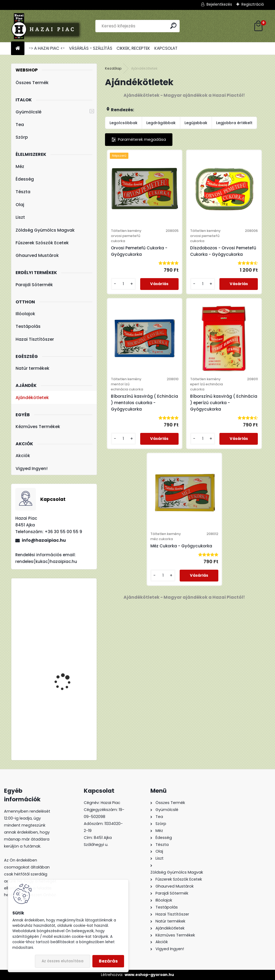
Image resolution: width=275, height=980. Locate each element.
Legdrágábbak (161, 123)
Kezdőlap (113, 68)
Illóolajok (25, 314)
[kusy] (123, 284)
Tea (20, 125)
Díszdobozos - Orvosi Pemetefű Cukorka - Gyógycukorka (223, 251)
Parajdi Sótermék (34, 285)
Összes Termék (32, 83)
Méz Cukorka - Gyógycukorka (181, 546)
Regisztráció (253, 4)
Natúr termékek (32, 368)
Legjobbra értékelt (234, 123)
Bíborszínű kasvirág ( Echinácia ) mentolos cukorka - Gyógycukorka (144, 403)
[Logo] (48, 26)
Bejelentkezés (219, 4)
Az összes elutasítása (63, 961)
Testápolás (28, 326)
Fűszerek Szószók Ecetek (42, 243)
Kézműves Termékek (38, 427)
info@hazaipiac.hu (44, 540)
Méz (20, 166)
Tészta (23, 192)
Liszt (20, 217)
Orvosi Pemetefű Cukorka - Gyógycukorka (139, 251)
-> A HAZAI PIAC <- (47, 48)
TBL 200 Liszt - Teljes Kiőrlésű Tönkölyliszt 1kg (69, 715)
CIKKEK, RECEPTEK (133, 48)
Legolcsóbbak (124, 123)
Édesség (25, 179)
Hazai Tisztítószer (35, 339)
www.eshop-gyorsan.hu (149, 975)
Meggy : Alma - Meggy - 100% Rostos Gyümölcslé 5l (70, 619)
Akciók (23, 456)
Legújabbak (196, 123)
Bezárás (108, 961)
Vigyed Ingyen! (32, 469)
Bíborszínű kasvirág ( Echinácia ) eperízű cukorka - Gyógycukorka (224, 403)
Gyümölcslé (28, 112)
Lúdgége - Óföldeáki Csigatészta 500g (66, 659)
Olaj (20, 205)
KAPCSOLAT (166, 48)
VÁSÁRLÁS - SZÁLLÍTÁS (91, 48)
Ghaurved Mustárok (37, 255)
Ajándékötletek (32, 398)
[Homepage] (18, 49)
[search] (173, 26)
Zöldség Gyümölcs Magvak (45, 230)
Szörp (22, 137)
